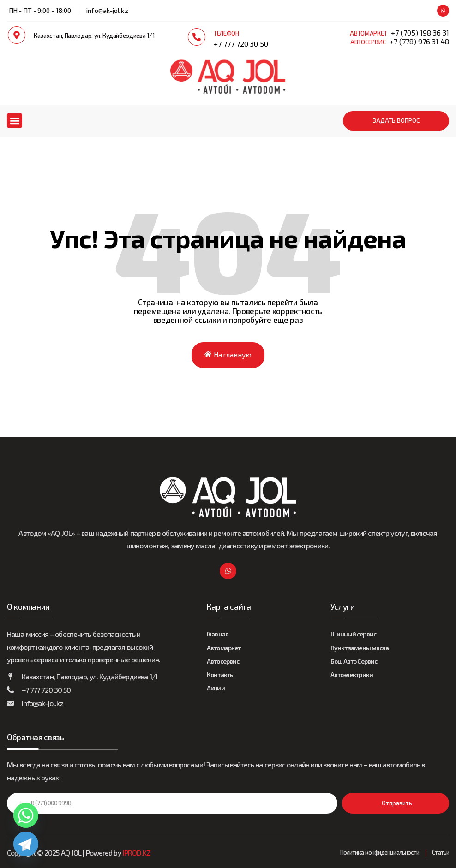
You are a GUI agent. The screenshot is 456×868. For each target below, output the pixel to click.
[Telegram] (26, 844)
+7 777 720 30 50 (241, 44)
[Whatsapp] (26, 815)
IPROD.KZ (137, 853)
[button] (15, 121)
